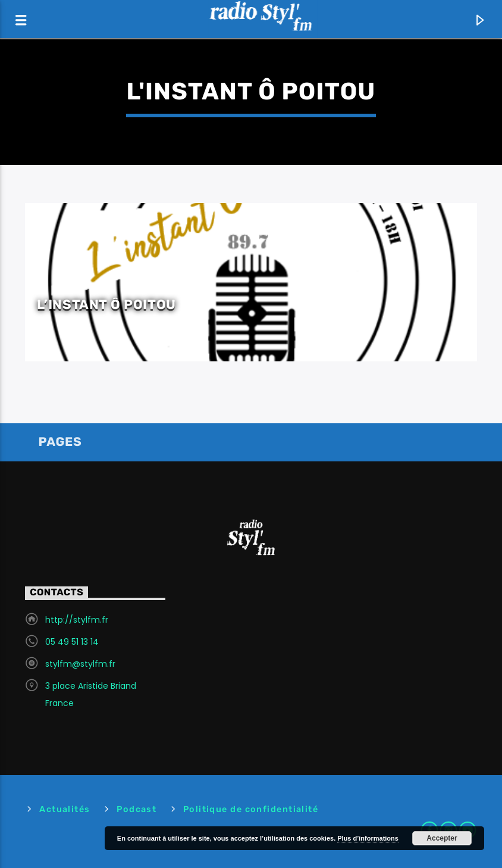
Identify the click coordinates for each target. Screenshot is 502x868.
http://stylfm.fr (77, 620)
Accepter (442, 838)
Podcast (137, 809)
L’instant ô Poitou (106, 305)
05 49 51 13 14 (72, 642)
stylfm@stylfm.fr (80, 664)
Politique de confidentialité (251, 809)
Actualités (65, 809)
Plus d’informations (368, 838)
